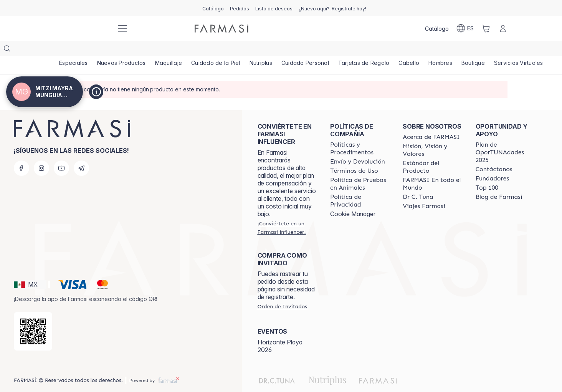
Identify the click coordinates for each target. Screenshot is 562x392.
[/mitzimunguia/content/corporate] (432, 169)
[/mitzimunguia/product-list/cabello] (432, 50)
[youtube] (61, 153)
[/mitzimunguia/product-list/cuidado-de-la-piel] (226, 50)
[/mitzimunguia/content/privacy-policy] (360, 185)
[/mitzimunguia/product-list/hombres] (466, 50)
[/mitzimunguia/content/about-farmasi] (431, 122)
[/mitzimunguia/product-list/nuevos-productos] (126, 50)
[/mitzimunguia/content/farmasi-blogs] (499, 182)
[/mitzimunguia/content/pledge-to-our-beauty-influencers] (418, 182)
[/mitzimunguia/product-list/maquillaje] (176, 50)
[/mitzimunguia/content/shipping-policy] (358, 146)
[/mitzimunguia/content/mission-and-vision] (432, 135)
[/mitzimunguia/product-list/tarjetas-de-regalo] (383, 50)
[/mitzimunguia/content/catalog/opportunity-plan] (505, 137)
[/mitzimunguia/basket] (486, 28)
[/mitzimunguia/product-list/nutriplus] (274, 50)
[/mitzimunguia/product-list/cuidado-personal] (322, 50)
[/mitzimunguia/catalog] (213, 8)
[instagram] (41, 153)
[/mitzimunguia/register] (240, 8)
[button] (30, 269)
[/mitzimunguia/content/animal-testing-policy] (360, 169)
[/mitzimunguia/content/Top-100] (487, 172)
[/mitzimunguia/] (81, 29)
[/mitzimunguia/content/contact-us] (494, 154)
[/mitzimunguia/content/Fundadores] (493, 163)
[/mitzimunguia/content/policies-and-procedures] (360, 133)
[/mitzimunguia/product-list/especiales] (75, 50)
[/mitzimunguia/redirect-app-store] (33, 316)
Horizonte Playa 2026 (280, 331)
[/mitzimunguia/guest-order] (283, 291)
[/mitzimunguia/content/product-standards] (432, 152)
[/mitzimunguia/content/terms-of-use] (354, 155)
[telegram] (81, 153)
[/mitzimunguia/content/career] (424, 191)
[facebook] (21, 153)
